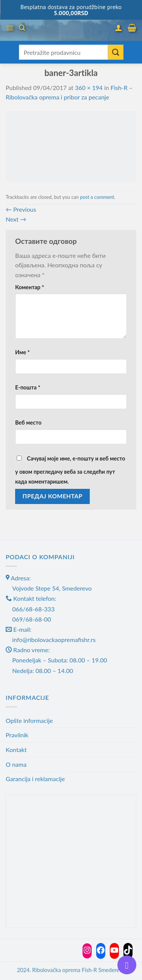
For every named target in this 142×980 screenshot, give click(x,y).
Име (23, 352)
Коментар (30, 287)
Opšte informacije (29, 720)
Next (16, 219)
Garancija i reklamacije (35, 779)
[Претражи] (22, 28)
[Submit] (115, 52)
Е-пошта (28, 387)
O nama (16, 764)
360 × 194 (89, 88)
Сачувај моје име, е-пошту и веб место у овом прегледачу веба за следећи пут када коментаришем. (70, 470)
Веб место (28, 423)
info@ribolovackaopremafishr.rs (54, 640)
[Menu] (10, 28)
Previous (21, 209)
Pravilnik (17, 735)
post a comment (97, 197)
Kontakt (16, 750)
